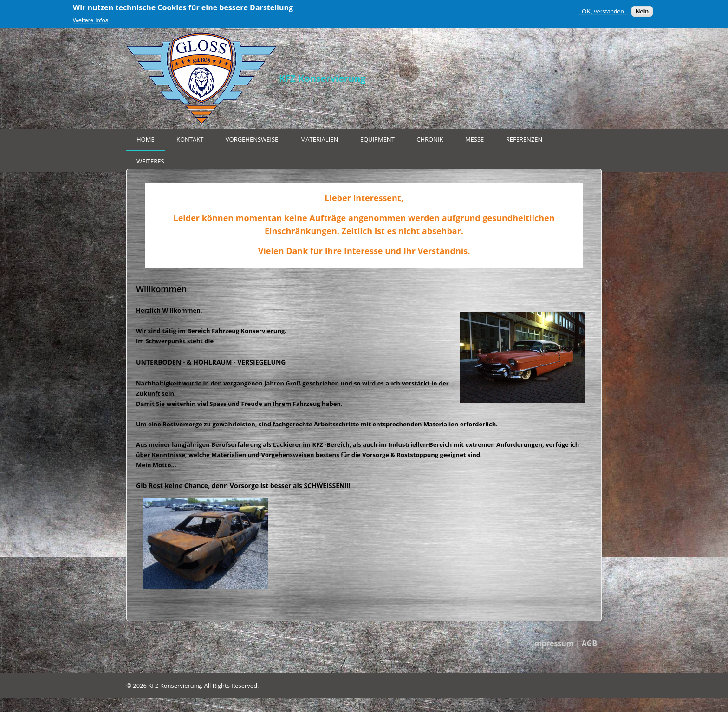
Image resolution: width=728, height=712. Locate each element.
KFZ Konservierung (322, 78)
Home (146, 139)
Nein (642, 11)
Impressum (553, 643)
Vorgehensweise (252, 139)
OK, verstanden (603, 11)
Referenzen (524, 139)
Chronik (430, 139)
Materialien (319, 139)
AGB (589, 643)
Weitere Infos (91, 20)
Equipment (377, 139)
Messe (474, 139)
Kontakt (190, 139)
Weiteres (150, 161)
